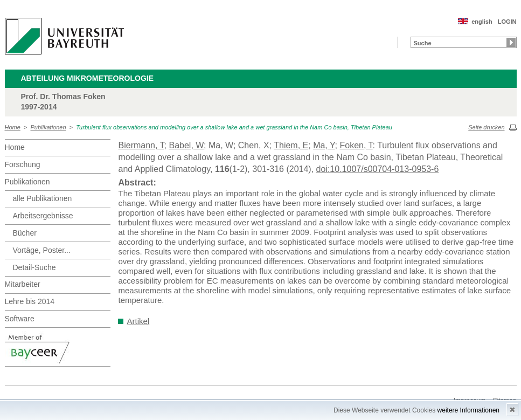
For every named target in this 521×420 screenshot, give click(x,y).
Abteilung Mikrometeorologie (88, 78)
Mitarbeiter (23, 284)
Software (20, 319)
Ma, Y (324, 145)
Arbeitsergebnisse (43, 216)
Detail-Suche (34, 267)
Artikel (138, 321)
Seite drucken (486, 127)
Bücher (25, 233)
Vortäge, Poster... (42, 250)
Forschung (23, 164)
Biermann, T (141, 145)
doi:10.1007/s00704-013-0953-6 (378, 169)
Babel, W (186, 145)
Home (13, 127)
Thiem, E (291, 145)
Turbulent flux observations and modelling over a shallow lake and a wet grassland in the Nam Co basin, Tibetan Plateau (234, 127)
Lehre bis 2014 (30, 301)
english (482, 22)
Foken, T (356, 145)
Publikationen (48, 127)
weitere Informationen (468, 410)
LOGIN (507, 22)
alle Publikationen (43, 198)
